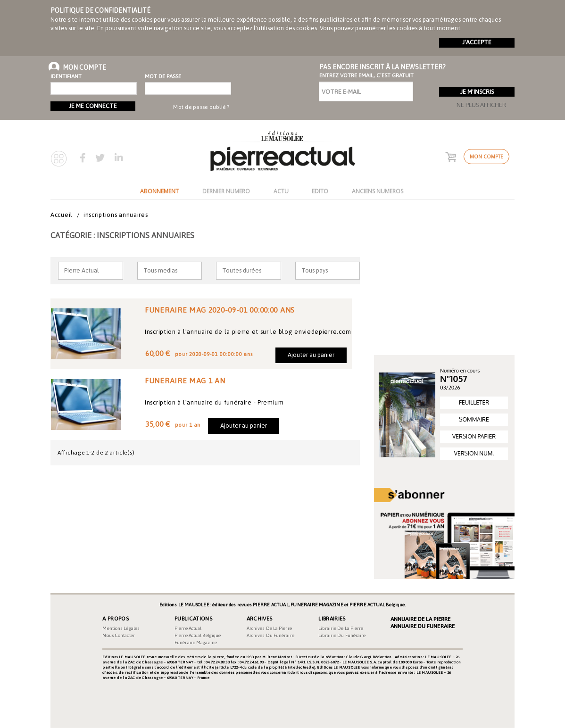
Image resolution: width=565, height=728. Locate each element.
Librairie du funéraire (342, 635)
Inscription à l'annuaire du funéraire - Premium (214, 402)
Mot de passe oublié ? (201, 107)
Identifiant (66, 76)
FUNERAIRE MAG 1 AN (185, 381)
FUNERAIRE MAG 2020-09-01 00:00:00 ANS (220, 310)
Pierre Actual (188, 628)
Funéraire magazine (196, 642)
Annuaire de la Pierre (420, 619)
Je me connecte (93, 106)
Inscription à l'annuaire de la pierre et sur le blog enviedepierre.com (248, 332)
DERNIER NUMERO (226, 191)
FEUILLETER (474, 402)
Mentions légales (121, 628)
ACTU (281, 191)
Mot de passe (162, 76)
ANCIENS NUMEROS (378, 191)
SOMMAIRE (474, 419)
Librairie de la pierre (341, 628)
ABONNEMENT (159, 191)
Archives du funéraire (270, 635)
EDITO (320, 191)
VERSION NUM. (474, 453)
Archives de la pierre (269, 628)
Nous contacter (118, 635)
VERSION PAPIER (474, 436)
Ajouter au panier (311, 355)
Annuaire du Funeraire (423, 626)
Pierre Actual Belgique (198, 635)
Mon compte (486, 157)
